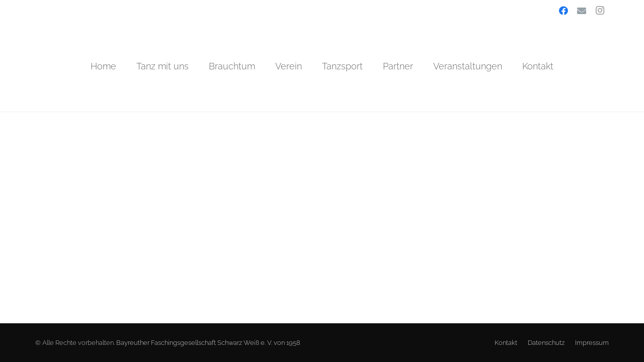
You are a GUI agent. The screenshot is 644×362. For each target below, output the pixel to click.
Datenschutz (546, 343)
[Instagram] (600, 11)
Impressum (592, 343)
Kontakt (506, 343)
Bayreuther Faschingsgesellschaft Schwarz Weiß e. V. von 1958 (208, 343)
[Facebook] (563, 11)
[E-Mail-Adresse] (582, 11)
